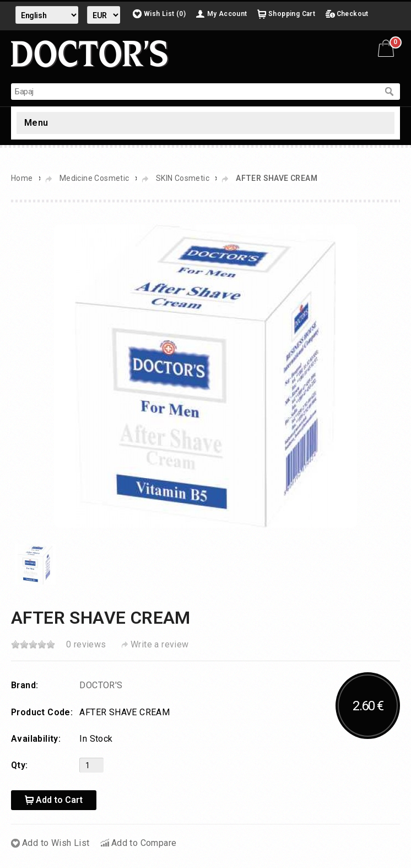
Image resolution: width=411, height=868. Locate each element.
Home (22, 178)
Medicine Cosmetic (94, 178)
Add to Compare (144, 843)
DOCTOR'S (101, 685)
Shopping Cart (292, 14)
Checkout (353, 14)
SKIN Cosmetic (183, 178)
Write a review (160, 644)
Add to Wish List (56, 843)
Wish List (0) (165, 14)
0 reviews (86, 644)
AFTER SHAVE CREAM (277, 178)
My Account (227, 14)
